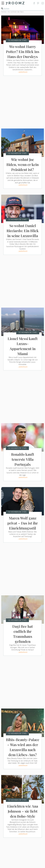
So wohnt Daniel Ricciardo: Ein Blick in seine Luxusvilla (23, 231)
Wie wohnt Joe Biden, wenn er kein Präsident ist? (23, 165)
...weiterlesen (23, 72)
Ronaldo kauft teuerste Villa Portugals (23, 459)
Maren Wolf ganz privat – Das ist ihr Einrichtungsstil (23, 523)
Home (4, 12)
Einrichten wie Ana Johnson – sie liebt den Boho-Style (23, 811)
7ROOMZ (15, 3)
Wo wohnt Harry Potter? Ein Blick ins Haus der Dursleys (23, 52)
